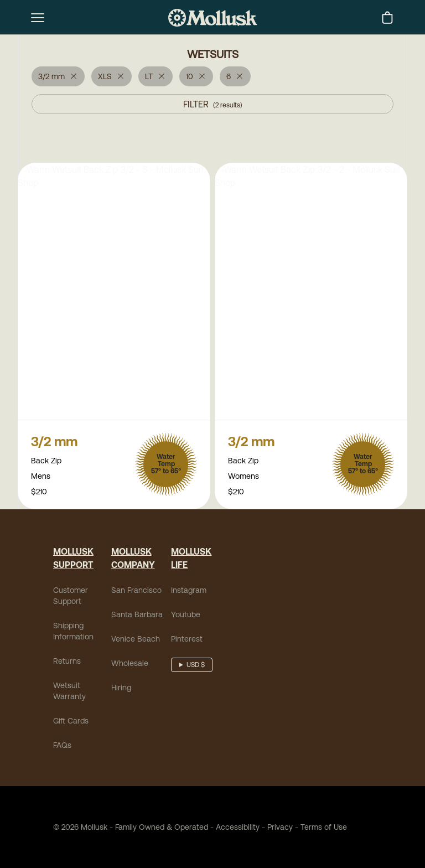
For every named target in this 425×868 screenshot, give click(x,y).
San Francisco (136, 591)
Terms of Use (324, 828)
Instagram (189, 591)
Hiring (121, 689)
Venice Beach (136, 640)
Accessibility (234, 828)
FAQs (62, 746)
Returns (67, 662)
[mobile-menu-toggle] (38, 18)
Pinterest (187, 640)
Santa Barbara (137, 616)
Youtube (186, 616)
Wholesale (130, 664)
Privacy (280, 828)
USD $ (196, 666)
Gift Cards (71, 722)
